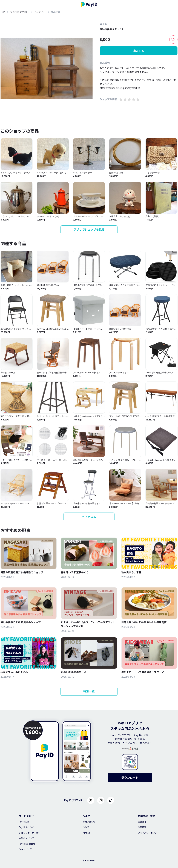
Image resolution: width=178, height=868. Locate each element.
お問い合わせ (89, 822)
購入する (139, 51)
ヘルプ (86, 827)
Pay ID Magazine (27, 844)
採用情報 (142, 827)
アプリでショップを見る (89, 230)
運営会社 (142, 822)
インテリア (40, 12)
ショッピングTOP (19, 12)
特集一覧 (89, 691)
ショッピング (25, 849)
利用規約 (87, 833)
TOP (3, 12)
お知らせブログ (26, 838)
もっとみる (89, 517)
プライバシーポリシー (148, 833)
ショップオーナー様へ (30, 833)
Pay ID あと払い (26, 827)
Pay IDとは (24, 822)
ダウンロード (130, 778)
